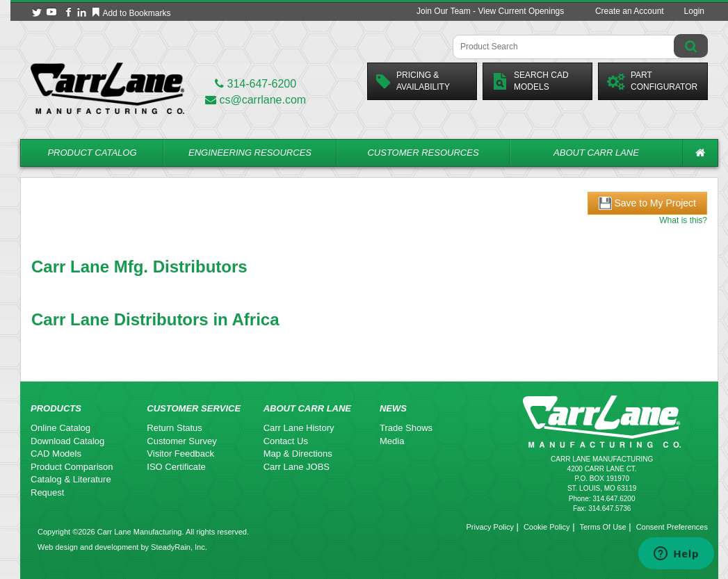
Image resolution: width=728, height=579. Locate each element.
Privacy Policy (490, 527)
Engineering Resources (250, 153)
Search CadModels (530, 81)
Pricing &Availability (413, 81)
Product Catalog (92, 153)
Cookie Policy (547, 527)
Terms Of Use (602, 527)
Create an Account (630, 11)
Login (694, 11)
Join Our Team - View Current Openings (490, 11)
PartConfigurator (652, 81)
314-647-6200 (256, 84)
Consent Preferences (672, 527)
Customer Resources (423, 153)
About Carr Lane (596, 153)
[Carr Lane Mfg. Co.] (107, 88)
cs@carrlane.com (256, 100)
